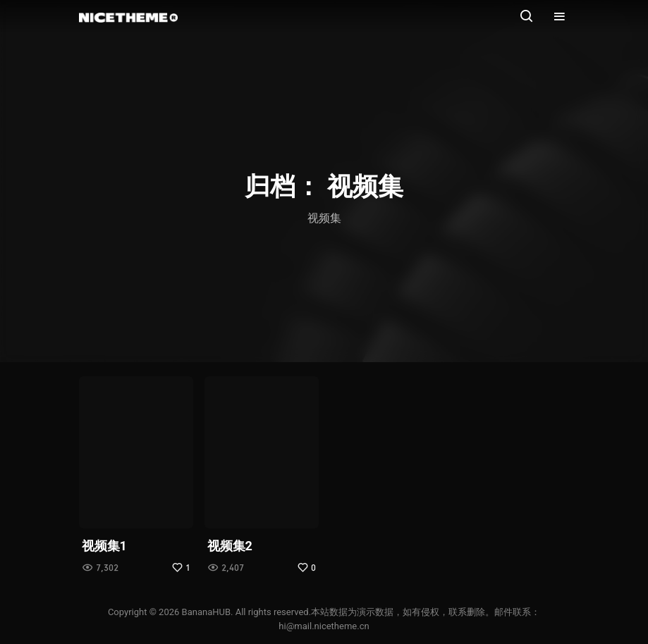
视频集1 (104, 546)
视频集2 (230, 546)
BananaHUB (206, 612)
